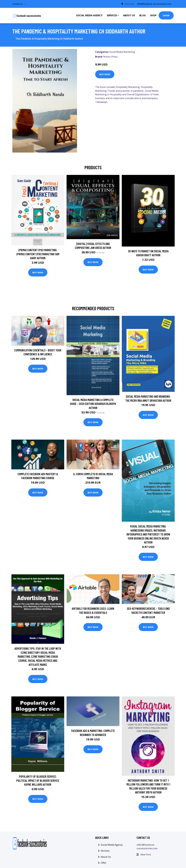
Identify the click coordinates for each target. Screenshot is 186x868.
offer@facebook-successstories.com (154, 4)
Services (105, 851)
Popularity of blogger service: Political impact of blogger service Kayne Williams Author (38, 780)
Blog (143, 15)
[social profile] (26, 4)
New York (129, 4)
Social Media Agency (89, 15)
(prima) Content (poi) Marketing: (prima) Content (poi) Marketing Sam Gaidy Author (38, 254)
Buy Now (105, 74)
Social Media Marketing (122, 52)
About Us (129, 15)
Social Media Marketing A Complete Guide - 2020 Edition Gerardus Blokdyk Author (93, 404)
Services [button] (112, 15)
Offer (166, 15)
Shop (153, 15)
